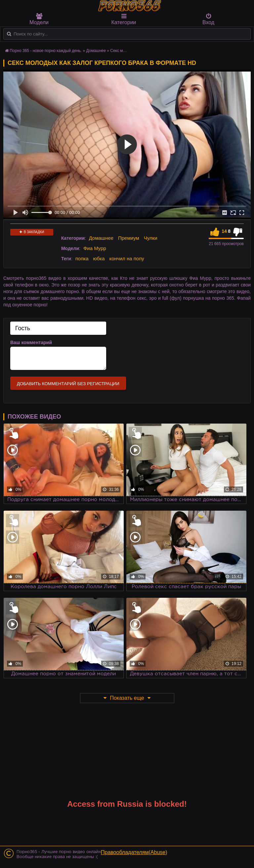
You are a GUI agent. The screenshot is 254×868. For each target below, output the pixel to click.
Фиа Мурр (95, 248)
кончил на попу (127, 258)
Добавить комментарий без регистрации (68, 384)
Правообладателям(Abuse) (134, 852)
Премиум (129, 238)
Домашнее (101, 238)
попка (82, 258)
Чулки (151, 238)
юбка (99, 258)
